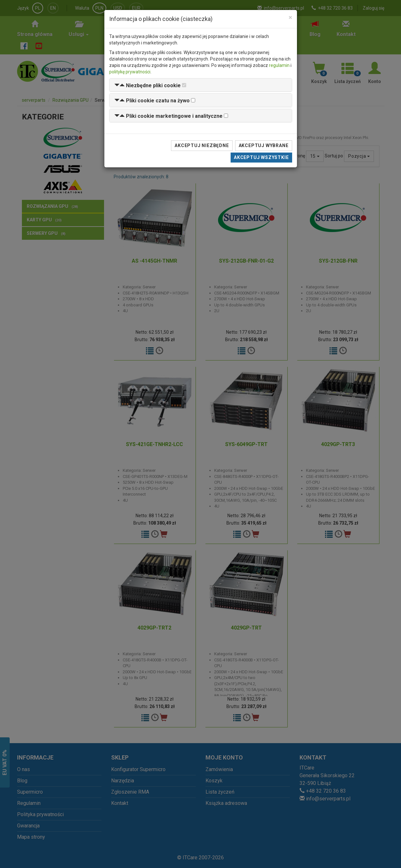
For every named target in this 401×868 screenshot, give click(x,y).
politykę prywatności (130, 72)
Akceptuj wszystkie (261, 157)
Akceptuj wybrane (264, 145)
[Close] (290, 18)
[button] (148, 85)
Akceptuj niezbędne (202, 145)
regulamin (279, 65)
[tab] (201, 85)
